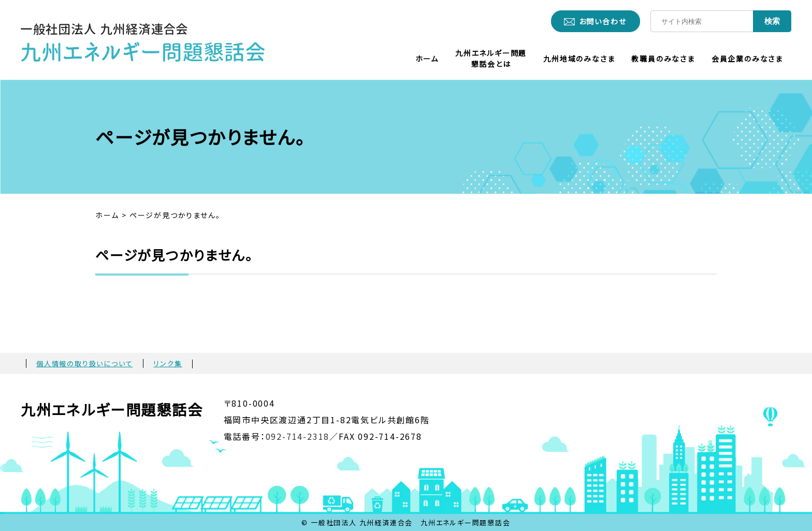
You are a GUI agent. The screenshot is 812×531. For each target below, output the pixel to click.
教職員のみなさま (663, 59)
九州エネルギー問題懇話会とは (491, 58)
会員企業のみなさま (747, 59)
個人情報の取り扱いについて (84, 363)
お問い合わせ (603, 21)
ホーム (427, 59)
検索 (772, 21)
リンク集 (168, 363)
